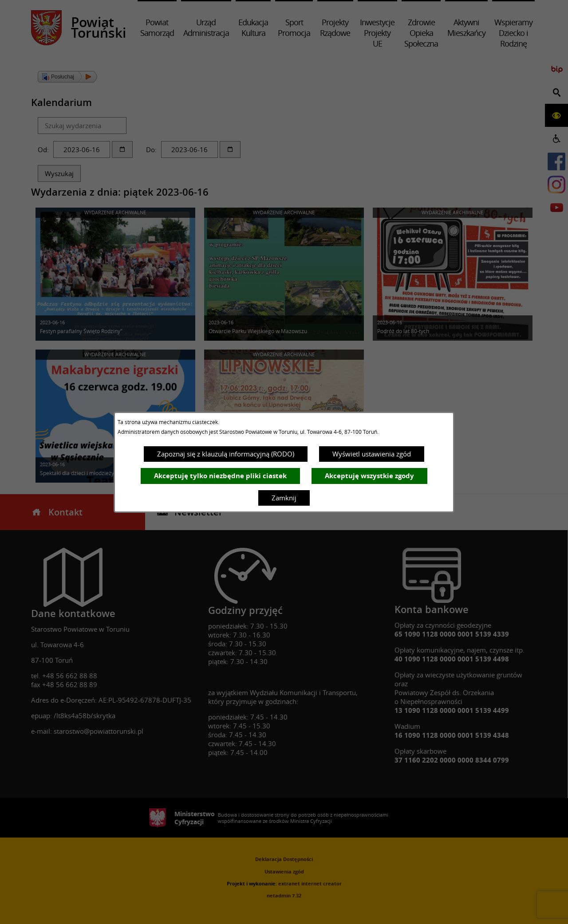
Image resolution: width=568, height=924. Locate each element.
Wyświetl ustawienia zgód (372, 454)
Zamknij (284, 498)
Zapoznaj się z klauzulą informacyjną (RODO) (226, 454)
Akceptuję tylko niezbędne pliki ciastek (220, 476)
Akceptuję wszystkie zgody (369, 476)
